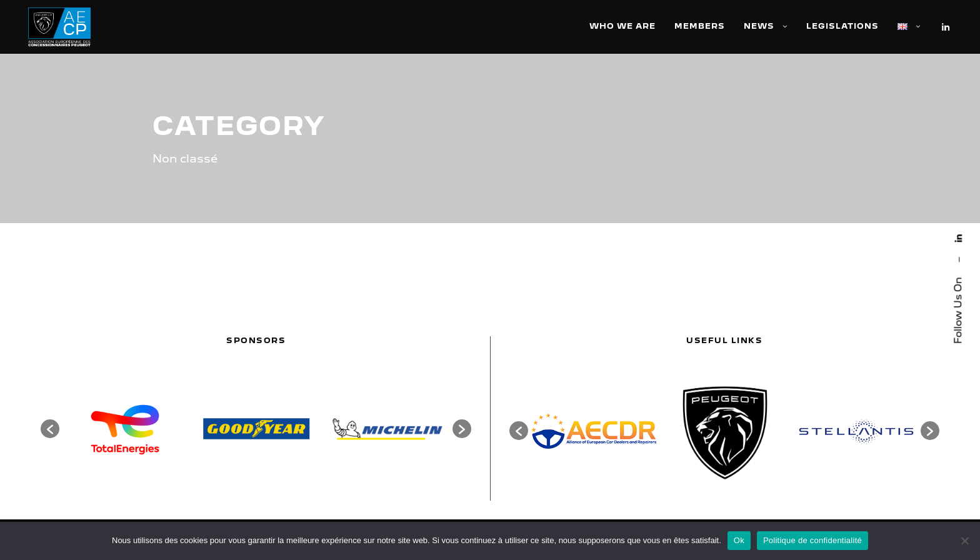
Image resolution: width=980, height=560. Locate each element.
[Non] (964, 541)
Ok (739, 540)
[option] (125, 429)
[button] (50, 429)
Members (700, 26)
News (759, 26)
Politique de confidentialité (812, 540)
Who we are (622, 26)
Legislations (842, 26)
